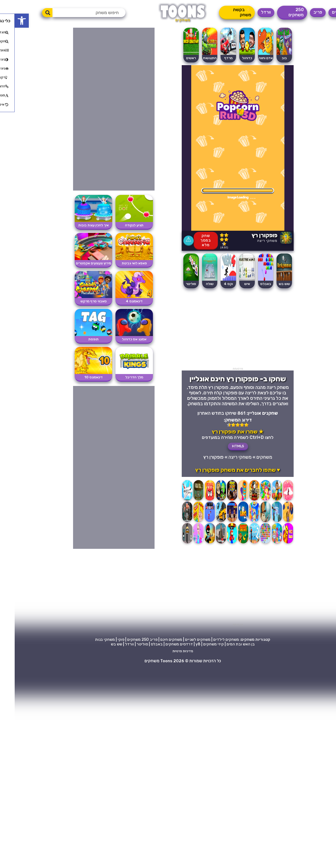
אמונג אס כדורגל (120, 339)
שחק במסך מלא (191, 240)
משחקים (325, 12)
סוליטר (176, 284)
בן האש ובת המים (226, 644)
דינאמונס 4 (120, 301)
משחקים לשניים (183, 640)
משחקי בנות (90, 640)
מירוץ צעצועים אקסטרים (79, 263)
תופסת (79, 339)
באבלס (251, 284)
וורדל (251, 12)
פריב (303, 12)
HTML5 (223, 446)
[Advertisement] (223, 329)
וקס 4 (214, 284)
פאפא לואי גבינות (120, 263)
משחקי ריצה (253, 241)
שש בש (102, 644)
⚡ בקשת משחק (227, 12)
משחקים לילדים (211, 640)
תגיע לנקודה (120, 225)
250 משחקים (281, 12)
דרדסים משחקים (164, 644)
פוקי (106, 640)
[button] (7, 21)
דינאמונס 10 (79, 377)
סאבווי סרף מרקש (79, 301)
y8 (183, 644)
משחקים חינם (157, 640)
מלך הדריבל (120, 377)
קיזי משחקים (199, 644)
